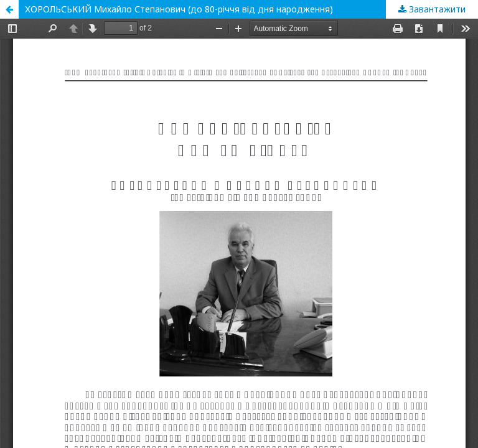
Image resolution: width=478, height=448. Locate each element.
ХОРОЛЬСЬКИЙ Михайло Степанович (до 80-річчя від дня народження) (179, 9)
